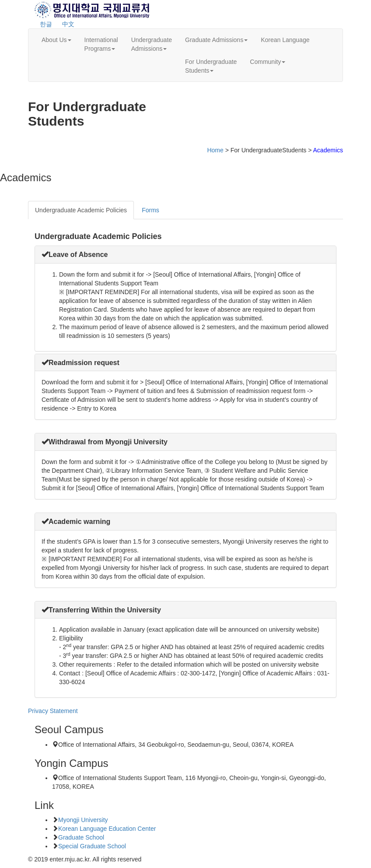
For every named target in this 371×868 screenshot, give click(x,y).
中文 (68, 24)
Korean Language (285, 40)
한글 (46, 24)
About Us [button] (56, 40)
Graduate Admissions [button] (216, 40)
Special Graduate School (92, 846)
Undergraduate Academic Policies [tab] (81, 210)
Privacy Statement (53, 711)
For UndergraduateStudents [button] (211, 66)
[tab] (185, 255)
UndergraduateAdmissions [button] (152, 44)
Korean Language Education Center (107, 829)
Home (215, 150)
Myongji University (83, 820)
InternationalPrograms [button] (101, 44)
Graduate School (81, 837)
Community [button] (268, 62)
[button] (75, 255)
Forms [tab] (150, 210)
